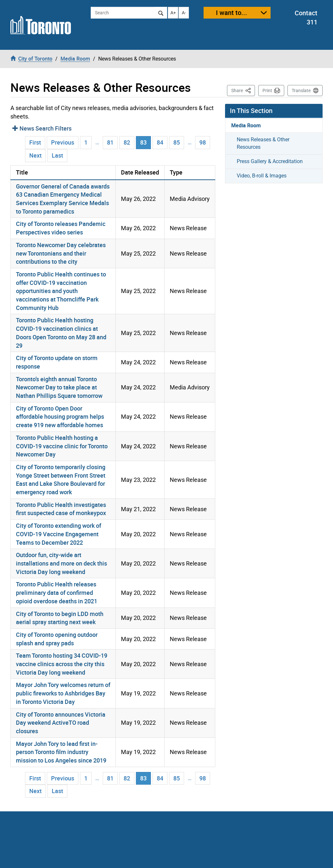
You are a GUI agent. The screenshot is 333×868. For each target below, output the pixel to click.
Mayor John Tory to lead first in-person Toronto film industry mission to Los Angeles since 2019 (61, 752)
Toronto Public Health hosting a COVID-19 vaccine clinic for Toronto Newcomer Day (62, 446)
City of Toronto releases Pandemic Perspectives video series (61, 228)
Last (57, 155)
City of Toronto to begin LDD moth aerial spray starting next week (60, 618)
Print (267, 91)
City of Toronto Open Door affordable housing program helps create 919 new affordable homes (60, 417)
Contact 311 (306, 18)
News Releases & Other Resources (263, 143)
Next (35, 155)
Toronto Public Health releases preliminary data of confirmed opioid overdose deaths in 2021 (57, 592)
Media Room (246, 125)
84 (160, 142)
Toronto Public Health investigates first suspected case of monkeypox (61, 509)
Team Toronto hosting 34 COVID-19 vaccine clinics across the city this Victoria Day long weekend (62, 664)
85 (177, 142)
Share (243, 90)
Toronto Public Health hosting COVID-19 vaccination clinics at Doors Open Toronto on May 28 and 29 (61, 333)
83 (145, 142)
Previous (63, 142)
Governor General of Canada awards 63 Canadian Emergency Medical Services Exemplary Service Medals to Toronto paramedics (63, 199)
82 (127, 142)
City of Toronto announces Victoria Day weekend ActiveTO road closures (61, 723)
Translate (301, 91)
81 (110, 142)
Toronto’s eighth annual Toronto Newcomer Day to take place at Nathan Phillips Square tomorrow (59, 387)
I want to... (232, 13)
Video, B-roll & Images (262, 176)
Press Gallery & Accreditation (270, 161)
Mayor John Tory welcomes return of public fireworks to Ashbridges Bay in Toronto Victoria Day (63, 693)
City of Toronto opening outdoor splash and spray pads (57, 639)
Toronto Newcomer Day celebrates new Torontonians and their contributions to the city (61, 253)
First (35, 142)
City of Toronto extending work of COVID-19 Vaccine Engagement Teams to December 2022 (59, 534)
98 (203, 142)
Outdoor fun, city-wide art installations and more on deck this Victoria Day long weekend (61, 563)
